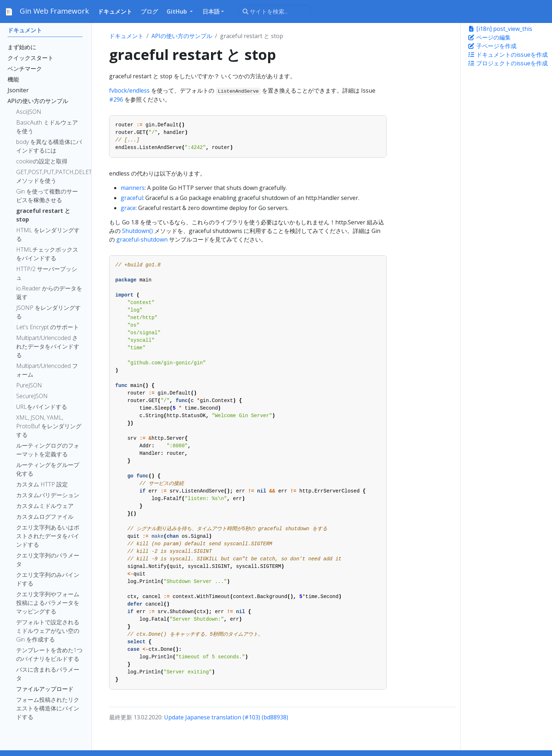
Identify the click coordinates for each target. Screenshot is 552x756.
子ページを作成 (492, 46)
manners (133, 188)
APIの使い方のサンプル (182, 36)
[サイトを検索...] (275, 11)
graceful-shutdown (142, 239)
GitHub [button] (177, 11)
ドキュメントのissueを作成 (508, 55)
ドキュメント (126, 36)
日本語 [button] (211, 11)
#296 (116, 99)
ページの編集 (489, 37)
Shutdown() (137, 231)
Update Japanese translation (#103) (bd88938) (226, 717)
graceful (132, 198)
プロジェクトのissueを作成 (508, 63)
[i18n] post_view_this (500, 29)
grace (128, 208)
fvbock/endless (129, 90)
